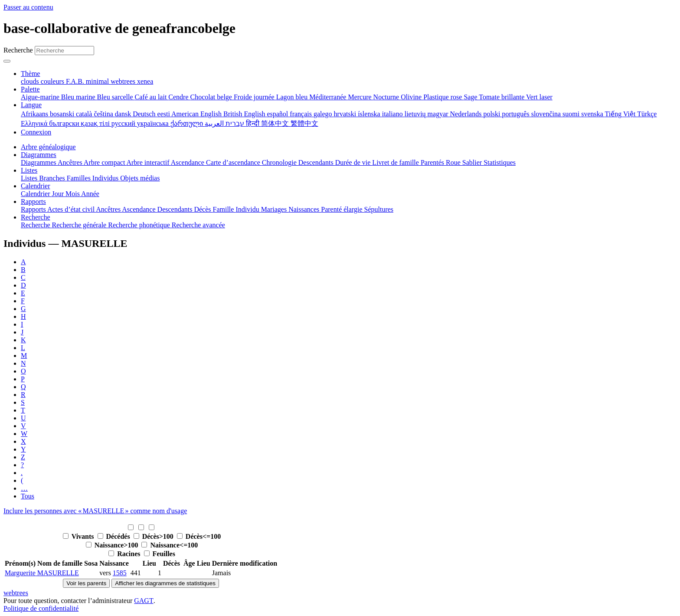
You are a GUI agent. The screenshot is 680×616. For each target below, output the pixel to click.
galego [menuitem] (324, 114)
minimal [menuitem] (98, 81)
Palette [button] (30, 89)
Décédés (115, 536)
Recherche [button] (36, 217)
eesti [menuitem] (164, 114)
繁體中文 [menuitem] (304, 123)
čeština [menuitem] (104, 114)
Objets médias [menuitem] (140, 178)
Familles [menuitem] (80, 178)
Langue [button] (31, 105)
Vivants (79, 536)
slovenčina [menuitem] (547, 114)
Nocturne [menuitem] (387, 97)
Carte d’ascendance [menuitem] (234, 162)
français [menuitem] (302, 114)
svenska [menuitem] (593, 114)
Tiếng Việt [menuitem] (621, 114)
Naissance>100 (113, 545)
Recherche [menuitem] (36, 225)
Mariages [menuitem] (275, 209)
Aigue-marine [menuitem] (41, 97)
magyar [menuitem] (439, 114)
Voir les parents (86, 583)
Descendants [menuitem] (317, 162)
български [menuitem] (65, 123)
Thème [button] (30, 74)
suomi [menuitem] (572, 114)
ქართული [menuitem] (188, 123)
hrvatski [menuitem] (346, 114)
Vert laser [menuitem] (539, 97)
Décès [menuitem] (203, 209)
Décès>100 (154, 536)
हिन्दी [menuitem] (253, 123)
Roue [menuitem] (454, 162)
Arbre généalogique (48, 147)
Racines (125, 554)
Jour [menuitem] (59, 194)
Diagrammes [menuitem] (39, 162)
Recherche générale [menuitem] (80, 225)
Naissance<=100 (170, 545)
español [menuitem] (278, 114)
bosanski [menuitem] (63, 114)
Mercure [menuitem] (360, 97)
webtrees (16, 593)
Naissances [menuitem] (305, 209)
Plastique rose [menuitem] (443, 97)
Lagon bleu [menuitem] (293, 97)
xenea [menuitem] (145, 81)
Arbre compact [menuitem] (105, 162)
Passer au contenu (28, 7)
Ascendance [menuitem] (188, 162)
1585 (120, 573)
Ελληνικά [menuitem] (35, 123)
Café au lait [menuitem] (152, 97)
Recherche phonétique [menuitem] (140, 225)
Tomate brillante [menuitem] (502, 97)
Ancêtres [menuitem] (71, 162)
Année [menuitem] (90, 194)
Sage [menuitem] (471, 97)
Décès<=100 (199, 536)
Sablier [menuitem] (473, 162)
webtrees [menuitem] (124, 81)
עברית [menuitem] (234, 123)
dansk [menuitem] (124, 114)
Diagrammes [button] (39, 155)
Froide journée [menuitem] (255, 97)
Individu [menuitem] (248, 209)
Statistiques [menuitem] (500, 162)
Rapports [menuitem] (34, 209)
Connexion (36, 132)
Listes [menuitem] (30, 178)
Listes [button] (29, 170)
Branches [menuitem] (53, 178)
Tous (28, 496)
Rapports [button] (33, 202)
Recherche (18, 50)
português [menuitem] (517, 114)
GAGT (144, 601)
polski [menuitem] (492, 114)
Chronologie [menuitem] (280, 162)
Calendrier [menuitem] (36, 194)
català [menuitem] (85, 114)
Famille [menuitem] (224, 209)
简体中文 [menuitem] (276, 123)
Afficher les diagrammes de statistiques (165, 583)
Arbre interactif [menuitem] (148, 162)
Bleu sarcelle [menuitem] (116, 97)
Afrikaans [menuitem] (35, 114)
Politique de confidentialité (41, 608)
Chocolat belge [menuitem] (212, 97)
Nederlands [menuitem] (467, 114)
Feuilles (160, 554)
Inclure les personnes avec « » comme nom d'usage (95, 511)
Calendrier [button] (36, 186)
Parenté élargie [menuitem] (342, 209)
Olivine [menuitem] (412, 97)
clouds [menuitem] (31, 81)
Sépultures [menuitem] (379, 209)
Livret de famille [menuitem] (396, 162)
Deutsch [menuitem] (145, 114)
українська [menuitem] (154, 123)
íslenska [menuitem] (370, 114)
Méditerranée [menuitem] (329, 97)
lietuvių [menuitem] (416, 114)
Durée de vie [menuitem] (354, 162)
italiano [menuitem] (393, 114)
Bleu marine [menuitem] (79, 97)
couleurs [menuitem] (53, 81)
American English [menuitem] (197, 114)
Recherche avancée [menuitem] (198, 225)
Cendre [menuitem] (179, 97)
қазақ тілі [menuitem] (96, 123)
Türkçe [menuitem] (647, 114)
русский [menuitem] (124, 123)
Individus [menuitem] (106, 178)
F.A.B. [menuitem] (76, 81)
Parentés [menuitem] (433, 162)
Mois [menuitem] (73, 194)
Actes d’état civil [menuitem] (72, 209)
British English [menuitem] (245, 114)
